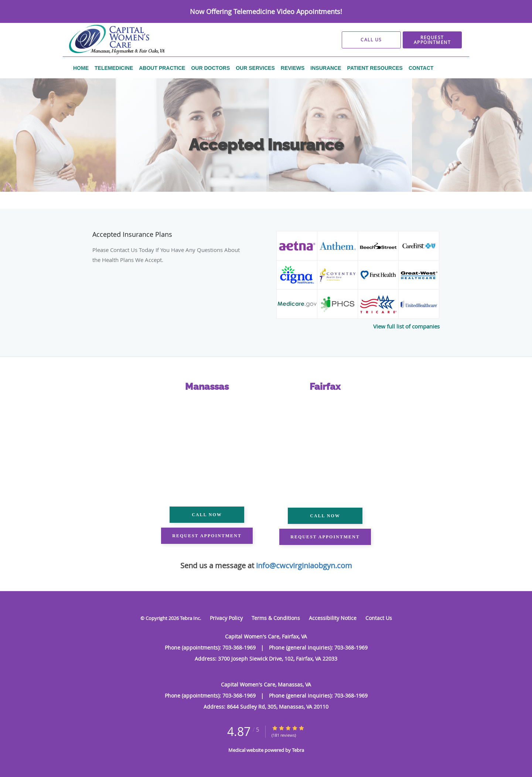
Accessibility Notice (333, 618)
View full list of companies (406, 326)
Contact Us (379, 618)
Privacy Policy (226, 618)
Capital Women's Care (117, 195)
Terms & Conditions (276, 618)
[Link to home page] (105, 40)
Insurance (191, 195)
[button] (432, 40)
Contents (161, 195)
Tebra (298, 750)
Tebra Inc (190, 618)
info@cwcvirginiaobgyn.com (304, 565)
